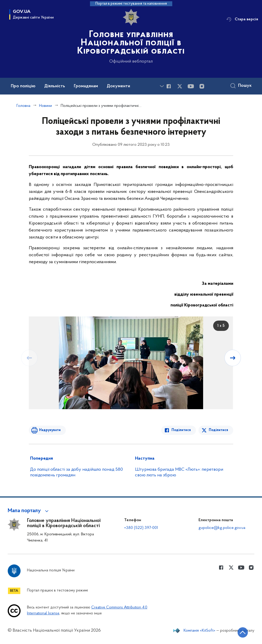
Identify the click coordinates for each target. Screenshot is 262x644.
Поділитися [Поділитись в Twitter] (218, 430)
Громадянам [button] (86, 86)
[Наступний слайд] (233, 358)
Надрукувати (50, 430)
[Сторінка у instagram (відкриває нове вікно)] (202, 86)
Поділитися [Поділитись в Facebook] (181, 430)
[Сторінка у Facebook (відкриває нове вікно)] (169, 86)
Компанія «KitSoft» (200, 631)
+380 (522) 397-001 (141, 528)
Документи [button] (118, 86)
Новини (46, 106)
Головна (23, 106)
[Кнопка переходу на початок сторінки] (243, 632)
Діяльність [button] (55, 86)
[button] (29, 511)
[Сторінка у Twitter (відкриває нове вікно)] (180, 86)
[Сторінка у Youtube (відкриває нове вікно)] (191, 86)
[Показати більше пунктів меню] (162, 86)
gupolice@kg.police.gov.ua (222, 528)
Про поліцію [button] (23, 86)
